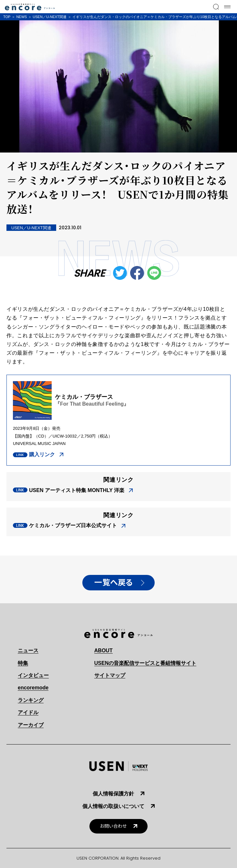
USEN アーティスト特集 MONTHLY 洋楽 (77, 490)
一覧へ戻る (114, 583)
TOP (7, 17)
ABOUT (103, 651)
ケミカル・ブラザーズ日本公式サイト (73, 525)
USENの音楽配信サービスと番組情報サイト (145, 663)
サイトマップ (110, 675)
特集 (23, 663)
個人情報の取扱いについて (113, 806)
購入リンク (42, 454)
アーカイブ (31, 725)
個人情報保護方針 (113, 794)
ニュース (28, 651)
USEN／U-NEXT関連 (50, 17)
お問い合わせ (113, 826)
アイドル (28, 712)
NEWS (21, 17)
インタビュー (33, 675)
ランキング (31, 700)
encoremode (33, 688)
